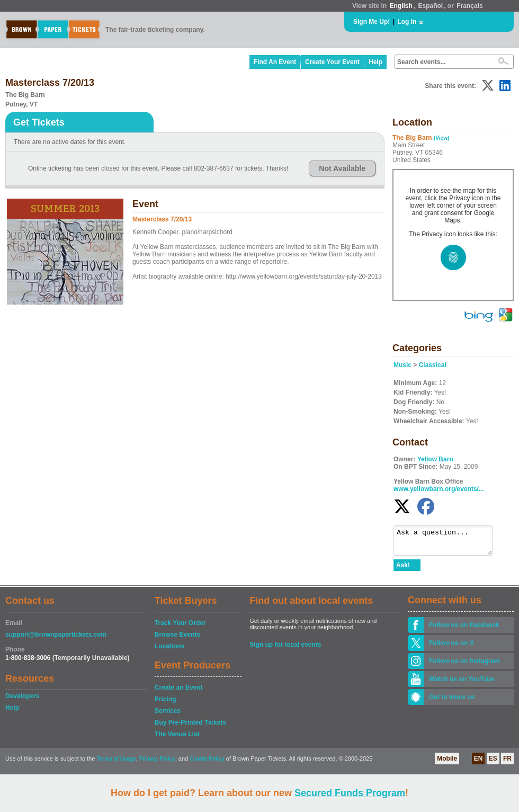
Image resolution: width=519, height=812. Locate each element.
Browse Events (177, 639)
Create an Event (179, 692)
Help (375, 62)
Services (168, 716)
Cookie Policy (207, 764)
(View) (441, 138)
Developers (23, 701)
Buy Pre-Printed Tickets (190, 727)
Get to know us (452, 702)
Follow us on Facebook (464, 630)
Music (402, 365)
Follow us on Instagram (464, 666)
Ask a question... (448, 543)
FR (507, 763)
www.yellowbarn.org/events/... (439, 489)
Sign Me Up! (372, 22)
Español (431, 6)
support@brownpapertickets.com (56, 639)
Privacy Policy (157, 764)
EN (478, 763)
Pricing (165, 704)
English (401, 6)
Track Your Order (180, 628)
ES (493, 763)
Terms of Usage (116, 764)
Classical (433, 365)
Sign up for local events (285, 649)
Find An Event (275, 62)
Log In (407, 22)
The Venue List (177, 739)
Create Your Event (332, 62)
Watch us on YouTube (462, 684)
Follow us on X (451, 648)
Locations (170, 651)
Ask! (403, 570)
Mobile (447, 763)
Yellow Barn (435, 459)
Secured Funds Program (350, 793)
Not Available (342, 168)
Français (469, 6)
